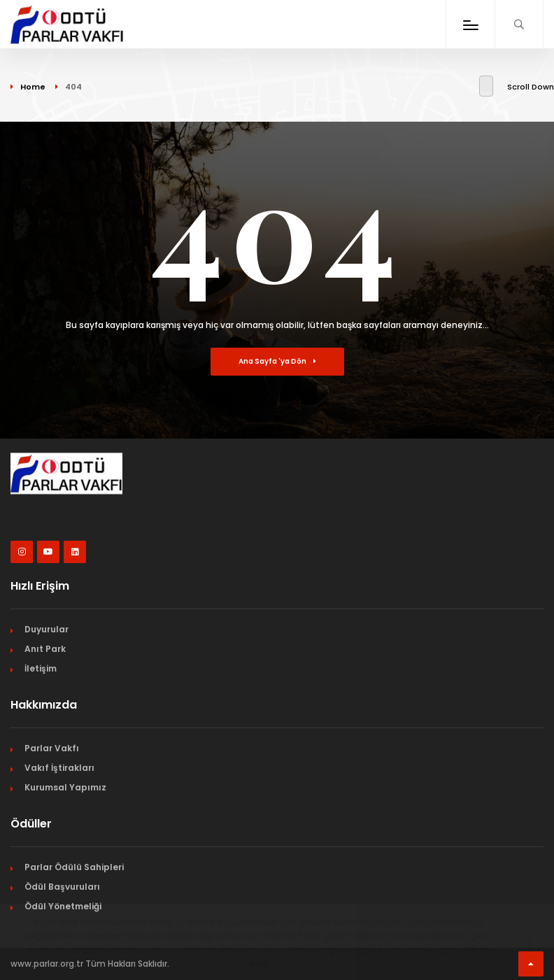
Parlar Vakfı (52, 748)
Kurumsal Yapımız (65, 787)
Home (33, 87)
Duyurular (47, 629)
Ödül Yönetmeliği (63, 906)
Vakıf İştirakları (59, 768)
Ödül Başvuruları (62, 887)
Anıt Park (45, 649)
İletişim (41, 668)
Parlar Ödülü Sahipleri (74, 867)
